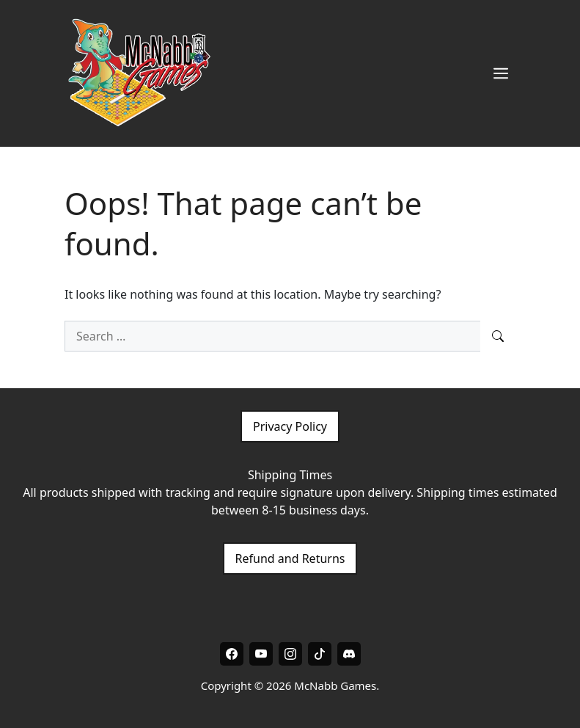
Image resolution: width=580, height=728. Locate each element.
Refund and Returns (290, 558)
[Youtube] (261, 654)
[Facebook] (232, 654)
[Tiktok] (320, 654)
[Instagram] (290, 654)
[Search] (498, 336)
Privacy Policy (290, 426)
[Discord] (349, 654)
